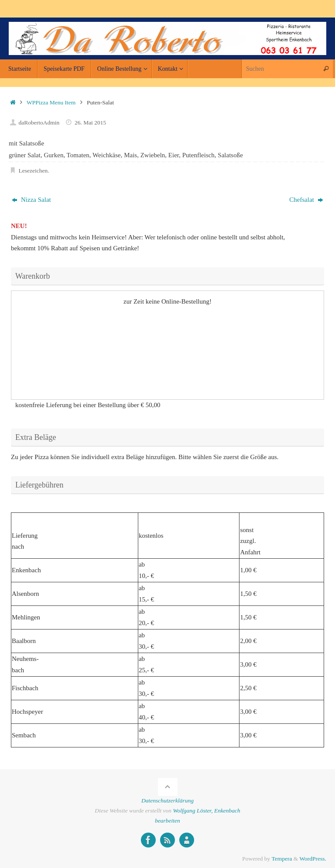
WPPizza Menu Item (51, 102)
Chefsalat (306, 200)
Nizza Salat (31, 200)
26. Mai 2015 (90, 123)
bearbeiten (167, 821)
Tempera (282, 859)
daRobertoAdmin (39, 123)
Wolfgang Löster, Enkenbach (206, 811)
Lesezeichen (33, 171)
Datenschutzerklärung (167, 801)
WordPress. (313, 859)
